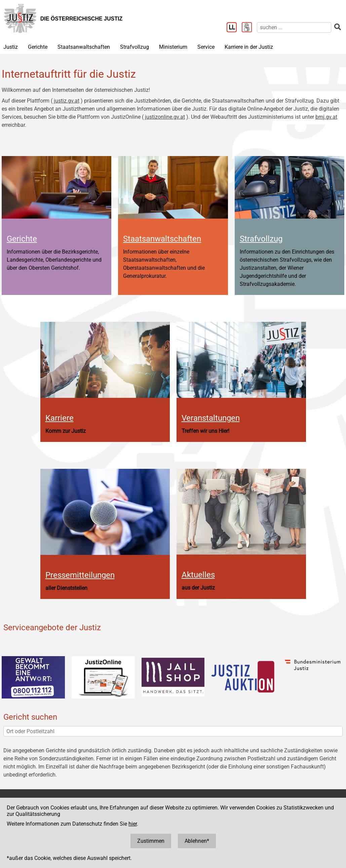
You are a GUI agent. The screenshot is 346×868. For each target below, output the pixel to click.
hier (133, 824)
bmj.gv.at (326, 117)
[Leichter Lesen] (234, 28)
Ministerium (173, 47)
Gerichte (38, 47)
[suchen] (294, 27)
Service (206, 47)
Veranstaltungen (211, 418)
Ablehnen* (197, 841)
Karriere (60, 418)
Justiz (11, 47)
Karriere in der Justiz (249, 47)
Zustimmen (151, 841)
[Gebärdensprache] (249, 28)
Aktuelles (198, 575)
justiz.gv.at (67, 101)
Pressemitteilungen (80, 575)
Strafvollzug (134, 47)
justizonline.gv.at (165, 117)
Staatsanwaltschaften (84, 47)
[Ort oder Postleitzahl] (173, 731)
